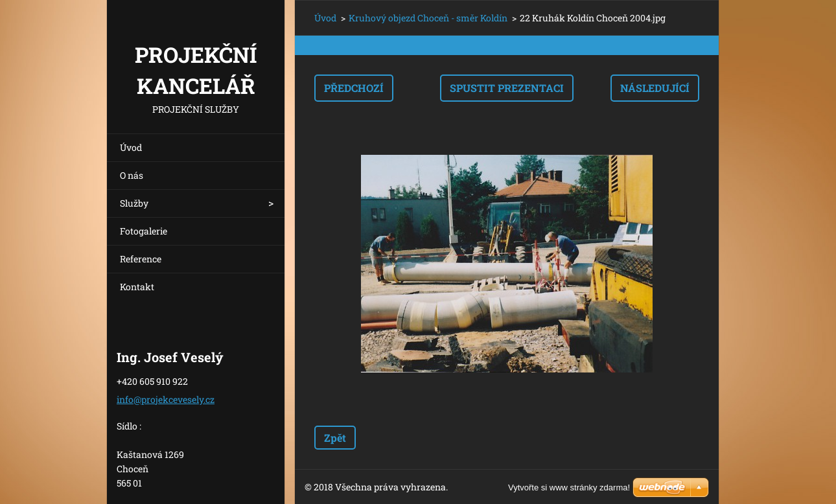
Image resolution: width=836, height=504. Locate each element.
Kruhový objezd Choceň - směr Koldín (428, 18)
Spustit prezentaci (507, 88)
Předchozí (354, 88)
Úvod (131, 147)
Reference (141, 259)
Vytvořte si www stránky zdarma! (569, 487)
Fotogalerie (144, 231)
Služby (134, 203)
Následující (655, 88)
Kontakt (137, 287)
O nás (132, 175)
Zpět (335, 438)
